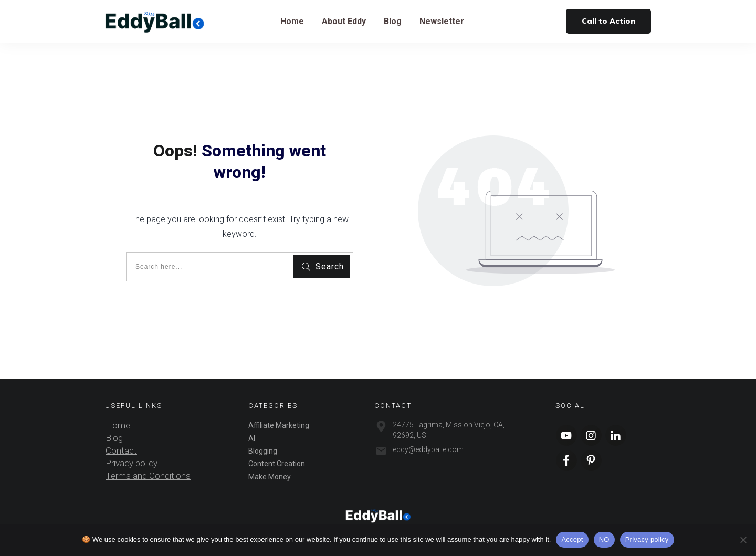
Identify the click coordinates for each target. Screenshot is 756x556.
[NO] (743, 540)
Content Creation (277, 464)
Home (118, 425)
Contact (121, 450)
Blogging (263, 451)
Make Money (270, 477)
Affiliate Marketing (279, 425)
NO (604, 539)
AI (252, 438)
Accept (572, 539)
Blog (114, 438)
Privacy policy (132, 463)
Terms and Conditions (148, 476)
